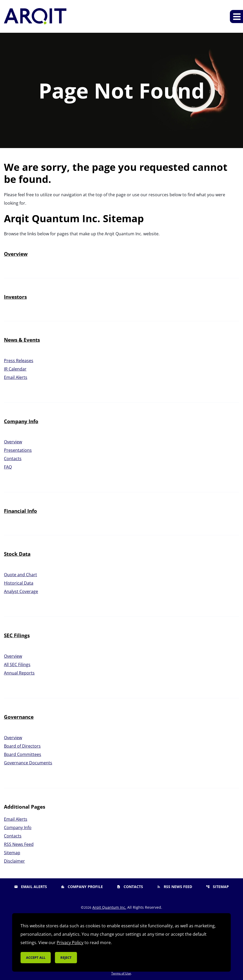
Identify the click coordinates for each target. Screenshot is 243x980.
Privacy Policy (70, 943)
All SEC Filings (17, 665)
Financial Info (20, 511)
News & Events (22, 340)
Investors (15, 297)
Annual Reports (19, 673)
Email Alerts (16, 377)
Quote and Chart (20, 575)
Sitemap (12, 853)
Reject (66, 957)
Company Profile (82, 887)
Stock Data (17, 554)
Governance (19, 717)
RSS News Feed (19, 844)
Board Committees (23, 754)
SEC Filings (17, 635)
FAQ (8, 467)
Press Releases (19, 361)
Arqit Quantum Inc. (109, 907)
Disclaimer (14, 861)
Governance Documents (28, 763)
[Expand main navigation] (236, 17)
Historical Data (19, 583)
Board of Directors (22, 746)
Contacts (13, 459)
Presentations (18, 450)
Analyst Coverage (21, 591)
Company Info (21, 421)
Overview (16, 254)
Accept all (36, 957)
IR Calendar (15, 369)
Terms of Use (121, 973)
